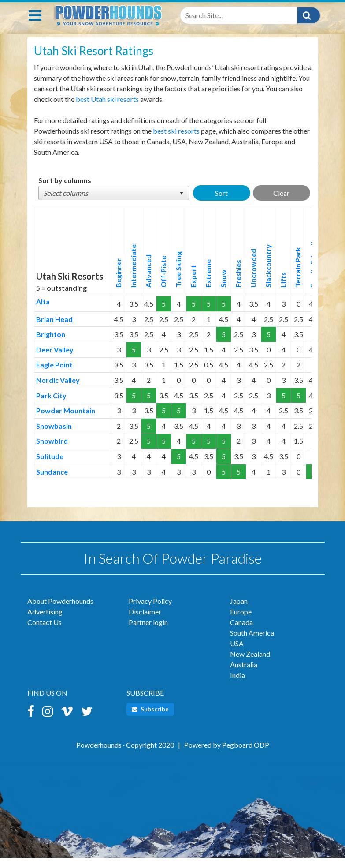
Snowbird (52, 451)
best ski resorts (176, 140)
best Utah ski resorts (107, 109)
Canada (241, 632)
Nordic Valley (58, 390)
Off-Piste (163, 281)
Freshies (238, 283)
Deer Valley (55, 359)
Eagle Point (54, 374)
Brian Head (54, 329)
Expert (193, 286)
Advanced (148, 281)
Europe (241, 621)
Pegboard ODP (246, 754)
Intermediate (133, 276)
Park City (51, 405)
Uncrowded (253, 278)
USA (237, 653)
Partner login (148, 632)
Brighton (51, 344)
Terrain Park (298, 277)
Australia (244, 674)
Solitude (50, 466)
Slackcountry (268, 276)
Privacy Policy (150, 611)
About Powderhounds (60, 611)
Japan (239, 611)
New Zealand (250, 664)
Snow (223, 288)
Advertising (45, 621)
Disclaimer (145, 621)
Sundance (52, 481)
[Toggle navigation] (35, 25)
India (237, 685)
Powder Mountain (66, 420)
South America (252, 642)
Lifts (283, 290)
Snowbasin (54, 436)
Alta (43, 311)
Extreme (208, 283)
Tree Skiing (178, 279)
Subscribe (150, 719)
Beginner (118, 282)
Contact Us (45, 632)
